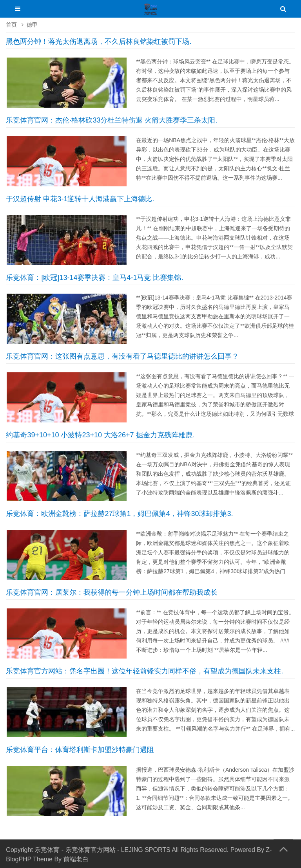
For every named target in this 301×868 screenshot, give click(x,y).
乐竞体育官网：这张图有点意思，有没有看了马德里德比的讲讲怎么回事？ (122, 356)
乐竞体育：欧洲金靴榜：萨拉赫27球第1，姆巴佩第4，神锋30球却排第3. (119, 514)
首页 (11, 25)
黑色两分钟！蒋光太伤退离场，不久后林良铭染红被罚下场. (99, 42)
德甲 (32, 25)
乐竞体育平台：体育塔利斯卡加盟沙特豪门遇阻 (80, 750)
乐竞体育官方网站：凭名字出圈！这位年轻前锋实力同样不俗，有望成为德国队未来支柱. (144, 671)
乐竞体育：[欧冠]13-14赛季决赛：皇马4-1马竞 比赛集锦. (94, 278)
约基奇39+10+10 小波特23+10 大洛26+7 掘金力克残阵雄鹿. (100, 435)
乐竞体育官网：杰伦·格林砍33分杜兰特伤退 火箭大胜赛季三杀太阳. (112, 120)
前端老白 (76, 859)
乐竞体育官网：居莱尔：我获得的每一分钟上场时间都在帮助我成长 (112, 592)
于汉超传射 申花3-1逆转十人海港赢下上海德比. (80, 199)
